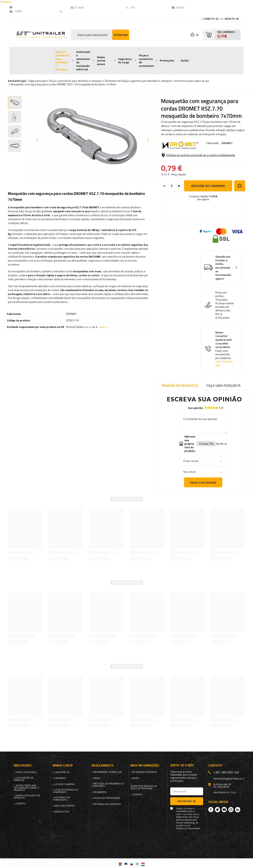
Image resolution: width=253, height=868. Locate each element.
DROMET (227, 143)
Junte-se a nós (182, 765)
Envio (97, 778)
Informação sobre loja (108, 772)
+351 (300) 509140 (149, 7)
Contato (69, 11)
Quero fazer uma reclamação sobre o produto (27, 788)
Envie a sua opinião (203, 482)
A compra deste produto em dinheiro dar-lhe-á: (225, 309)
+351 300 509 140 (224, 363)
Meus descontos (65, 806)
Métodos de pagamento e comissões (108, 785)
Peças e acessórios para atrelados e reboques (62, 60)
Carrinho (60, 778)
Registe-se (232, 19)
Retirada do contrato (107, 804)
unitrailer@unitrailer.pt (100, 7)
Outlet (185, 60)
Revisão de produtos (180, 386)
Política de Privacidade (188, 828)
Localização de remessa (24, 779)
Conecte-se (212, 19)
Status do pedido (26, 772)
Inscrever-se (187, 801)
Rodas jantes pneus (101, 61)
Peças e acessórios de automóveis (146, 61)
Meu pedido (23, 765)
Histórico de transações (61, 799)
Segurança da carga (125, 61)
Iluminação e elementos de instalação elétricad (83, 60)
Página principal (37, 81)
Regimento (100, 792)
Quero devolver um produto (27, 797)
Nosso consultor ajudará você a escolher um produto (224, 349)
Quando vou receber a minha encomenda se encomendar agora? (223, 268)
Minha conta (63, 765)
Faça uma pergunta (224, 386)
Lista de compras (65, 784)
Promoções (167, 60)
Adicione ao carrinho (208, 186)
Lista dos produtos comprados (66, 791)
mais (103, 327)
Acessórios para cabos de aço (192, 81)
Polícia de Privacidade (107, 798)
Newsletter (62, 812)
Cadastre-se (62, 772)
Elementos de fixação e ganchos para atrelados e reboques (138, 81)
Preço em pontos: (221, 294)
